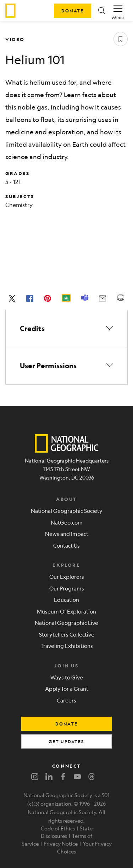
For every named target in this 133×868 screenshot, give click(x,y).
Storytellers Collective (67, 634)
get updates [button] (66, 741)
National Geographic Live (66, 623)
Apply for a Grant (67, 688)
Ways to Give (67, 677)
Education (66, 600)
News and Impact (67, 534)
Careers (66, 700)
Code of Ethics (58, 828)
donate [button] (66, 724)
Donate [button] (73, 11)
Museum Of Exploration (66, 611)
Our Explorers (67, 576)
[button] (102, 11)
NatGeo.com (67, 522)
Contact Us (66, 545)
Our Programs (67, 588)
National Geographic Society (67, 511)
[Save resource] (121, 39)
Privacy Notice (61, 844)
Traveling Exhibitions (67, 646)
